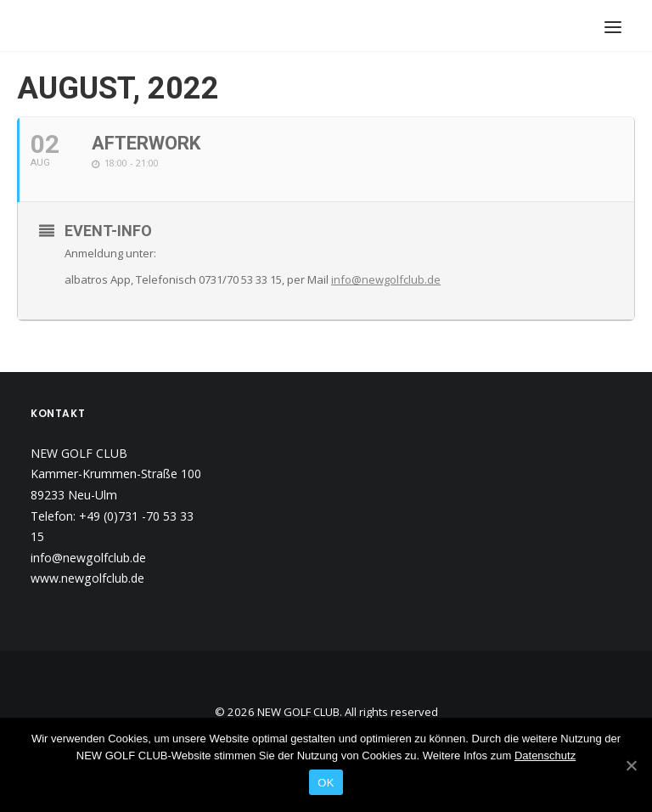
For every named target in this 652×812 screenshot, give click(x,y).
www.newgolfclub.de (87, 578)
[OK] (631, 765)
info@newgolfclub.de (386, 279)
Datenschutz (545, 756)
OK (326, 783)
